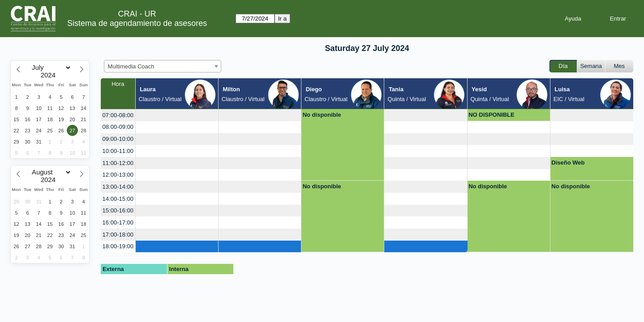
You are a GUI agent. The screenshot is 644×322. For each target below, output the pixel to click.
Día (563, 66)
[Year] (50, 75)
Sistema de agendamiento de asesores (137, 23)
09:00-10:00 (118, 139)
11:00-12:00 (118, 163)
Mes (620, 66)
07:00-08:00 (118, 115)
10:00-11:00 (118, 151)
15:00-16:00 (118, 210)
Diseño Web (568, 163)
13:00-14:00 (118, 187)
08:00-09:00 (118, 127)
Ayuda (573, 19)
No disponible (322, 115)
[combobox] (163, 66)
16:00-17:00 (118, 222)
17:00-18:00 (118, 235)
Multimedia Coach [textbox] (131, 66)
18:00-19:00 (118, 246)
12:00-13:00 (118, 175)
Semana (591, 66)
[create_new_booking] (177, 115)
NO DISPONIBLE (492, 115)
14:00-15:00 (118, 199)
